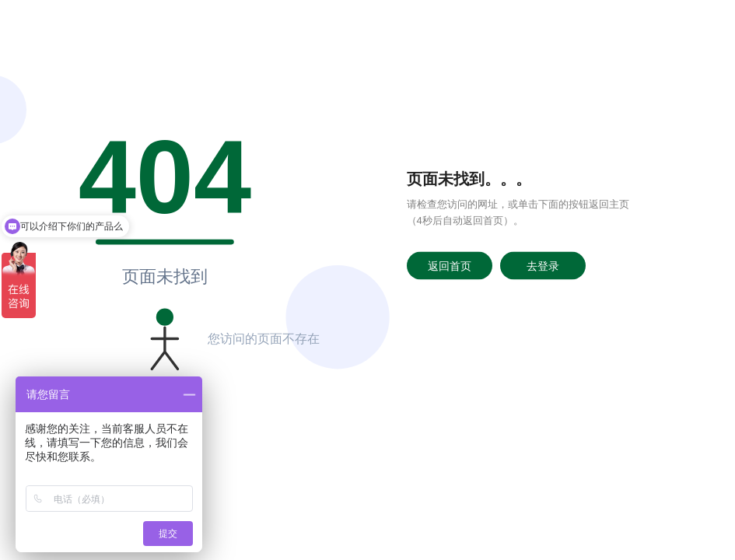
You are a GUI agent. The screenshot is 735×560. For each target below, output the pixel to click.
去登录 (543, 265)
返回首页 (450, 265)
